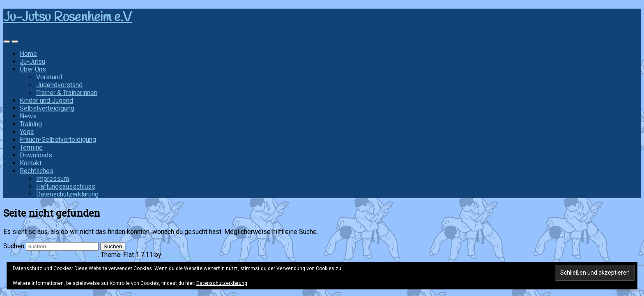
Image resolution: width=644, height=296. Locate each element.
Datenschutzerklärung (67, 194)
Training (31, 124)
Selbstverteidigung (47, 108)
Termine (31, 147)
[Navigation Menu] (15, 42)
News (28, 116)
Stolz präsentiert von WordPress (51, 255)
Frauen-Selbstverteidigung (58, 140)
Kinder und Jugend (46, 101)
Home (28, 54)
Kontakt (31, 163)
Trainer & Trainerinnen (67, 93)
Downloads (36, 155)
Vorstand (49, 77)
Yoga (27, 132)
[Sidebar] (7, 42)
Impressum (53, 179)
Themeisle (178, 255)
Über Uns (33, 69)
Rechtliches (37, 171)
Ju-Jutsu (32, 61)
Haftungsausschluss (66, 186)
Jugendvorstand (59, 85)
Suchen (14, 246)
